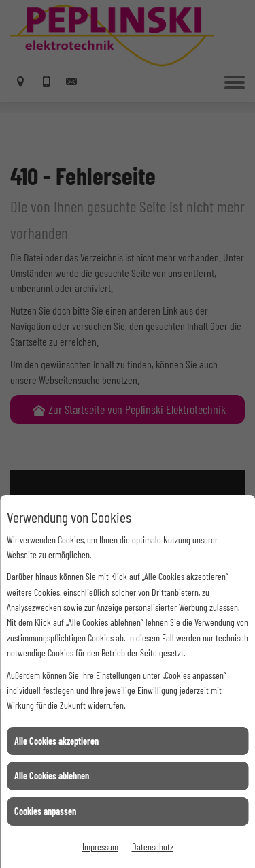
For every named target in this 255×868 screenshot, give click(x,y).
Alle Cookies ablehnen (52, 776)
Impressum (100, 847)
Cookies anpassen (45, 811)
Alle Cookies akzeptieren (56, 741)
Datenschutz (153, 847)
